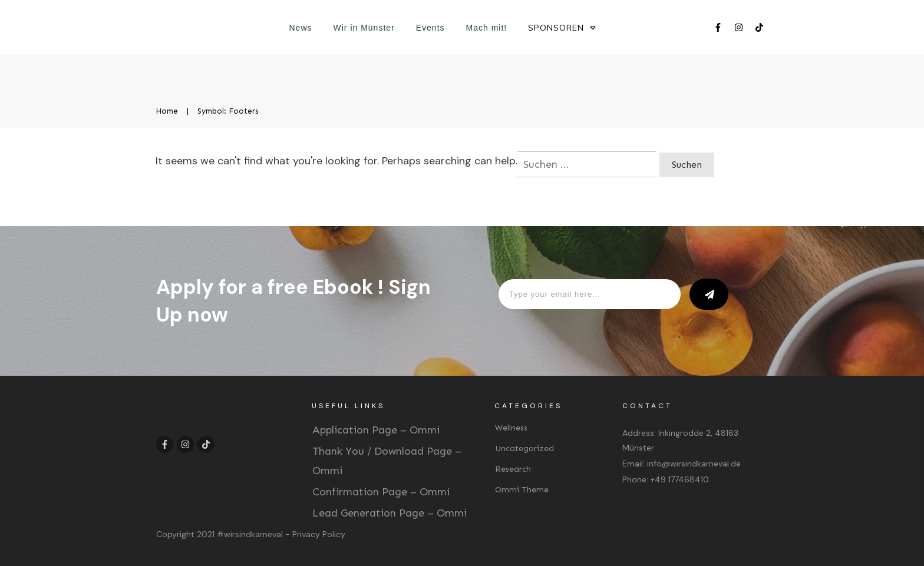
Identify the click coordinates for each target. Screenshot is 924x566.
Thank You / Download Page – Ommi (387, 461)
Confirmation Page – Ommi (381, 492)
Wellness (511, 428)
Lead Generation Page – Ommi (390, 513)
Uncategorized (524, 449)
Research (513, 469)
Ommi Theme (522, 490)
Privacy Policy (319, 534)
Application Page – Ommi (376, 430)
